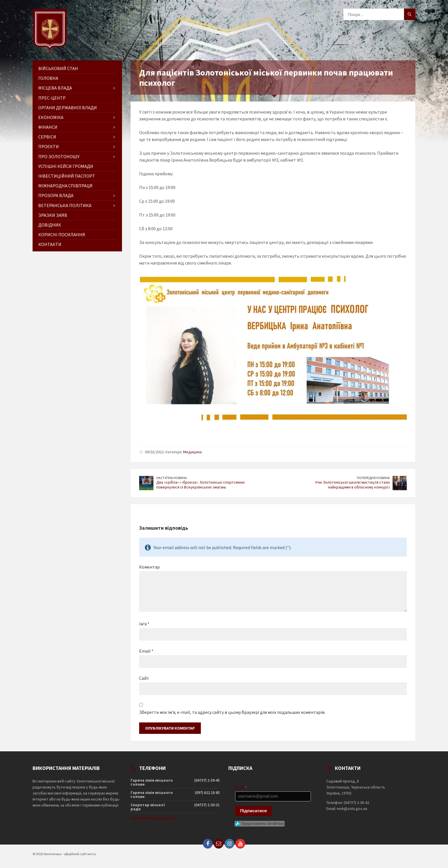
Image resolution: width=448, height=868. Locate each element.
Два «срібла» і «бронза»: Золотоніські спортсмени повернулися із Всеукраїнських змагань (200, 485)
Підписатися (254, 811)
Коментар (149, 567)
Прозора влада (56, 195)
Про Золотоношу (59, 156)
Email (146, 651)
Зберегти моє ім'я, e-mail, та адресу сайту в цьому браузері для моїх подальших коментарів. (232, 712)
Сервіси (47, 137)
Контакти (50, 244)
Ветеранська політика (65, 205)
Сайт (144, 678)
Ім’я (144, 624)
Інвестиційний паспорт (67, 176)
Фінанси (48, 127)
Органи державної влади (68, 108)
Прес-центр (52, 98)
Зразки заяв (53, 215)
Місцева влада (55, 88)
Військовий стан (58, 68)
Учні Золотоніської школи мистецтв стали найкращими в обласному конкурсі (352, 485)
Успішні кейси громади (66, 166)
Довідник (50, 225)
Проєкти (49, 146)
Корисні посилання (62, 235)
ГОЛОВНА (48, 78)
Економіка (51, 117)
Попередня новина (373, 478)
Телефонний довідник (152, 818)
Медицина (192, 452)
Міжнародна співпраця (65, 186)
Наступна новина (172, 478)
